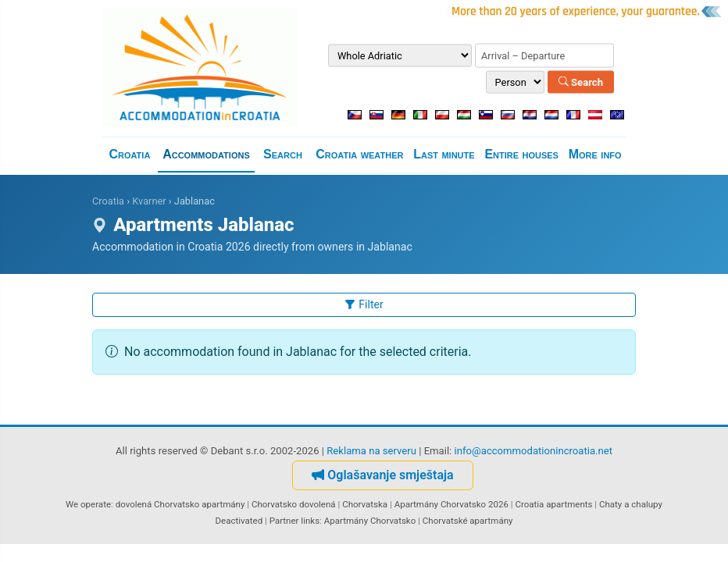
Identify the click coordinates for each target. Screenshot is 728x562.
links (310, 521)
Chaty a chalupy (631, 504)
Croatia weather (359, 154)
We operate (88, 504)
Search (581, 82)
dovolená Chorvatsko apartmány (180, 504)
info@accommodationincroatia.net (534, 451)
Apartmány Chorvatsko (370, 521)
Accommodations (206, 154)
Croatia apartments (553, 504)
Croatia (129, 154)
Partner (284, 521)
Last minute (444, 154)
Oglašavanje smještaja (382, 475)
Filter (364, 304)
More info (595, 154)
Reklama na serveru (371, 451)
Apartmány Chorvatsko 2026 (451, 504)
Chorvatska (365, 504)
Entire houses (521, 154)
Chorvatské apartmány (468, 521)
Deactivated (239, 521)
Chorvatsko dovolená (294, 504)
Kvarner (149, 201)
